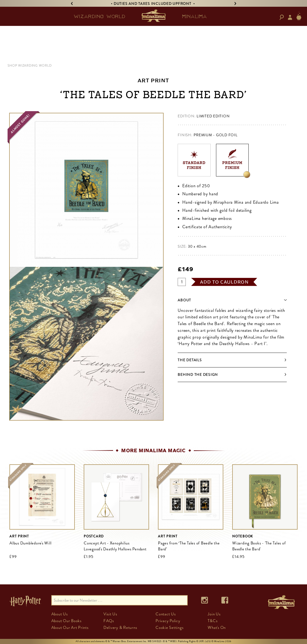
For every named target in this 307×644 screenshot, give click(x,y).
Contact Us (166, 614)
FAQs (109, 621)
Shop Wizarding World (30, 66)
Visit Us (110, 614)
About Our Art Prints (70, 628)
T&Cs (212, 621)
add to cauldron (224, 282)
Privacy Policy (168, 621)
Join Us (214, 614)
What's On (217, 628)
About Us (60, 614)
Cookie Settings (169, 628)
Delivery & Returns (120, 628)
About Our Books (66, 621)
